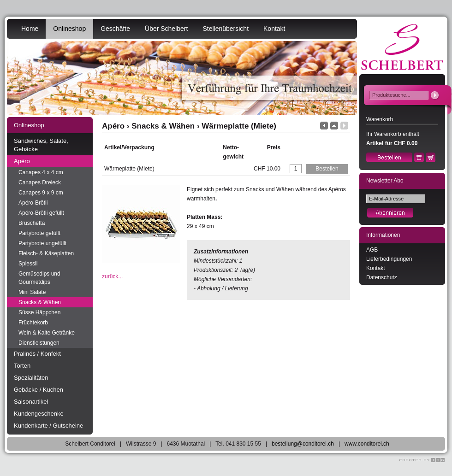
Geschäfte (115, 29)
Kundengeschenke (39, 414)
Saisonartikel (31, 402)
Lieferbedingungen (389, 259)
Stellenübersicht (226, 29)
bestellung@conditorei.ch (303, 444)
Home (30, 29)
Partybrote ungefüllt (42, 243)
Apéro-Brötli (33, 203)
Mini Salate (32, 292)
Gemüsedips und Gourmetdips (39, 278)
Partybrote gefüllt (39, 233)
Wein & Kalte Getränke (47, 333)
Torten (22, 366)
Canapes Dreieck (40, 182)
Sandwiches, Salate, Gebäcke (41, 145)
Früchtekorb (33, 323)
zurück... (112, 276)
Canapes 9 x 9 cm (41, 193)
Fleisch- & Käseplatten (46, 253)
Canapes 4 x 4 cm (41, 172)
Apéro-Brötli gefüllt (41, 213)
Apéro (22, 161)
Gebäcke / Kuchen (39, 390)
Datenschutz (382, 277)
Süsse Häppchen (39, 312)
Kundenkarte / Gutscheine (48, 426)
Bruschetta (32, 223)
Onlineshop (69, 29)
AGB (372, 250)
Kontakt (274, 29)
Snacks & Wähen (40, 302)
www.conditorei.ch (367, 444)
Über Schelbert (166, 29)
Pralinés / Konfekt (37, 354)
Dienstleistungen (39, 343)
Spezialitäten (31, 378)
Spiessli (28, 264)
